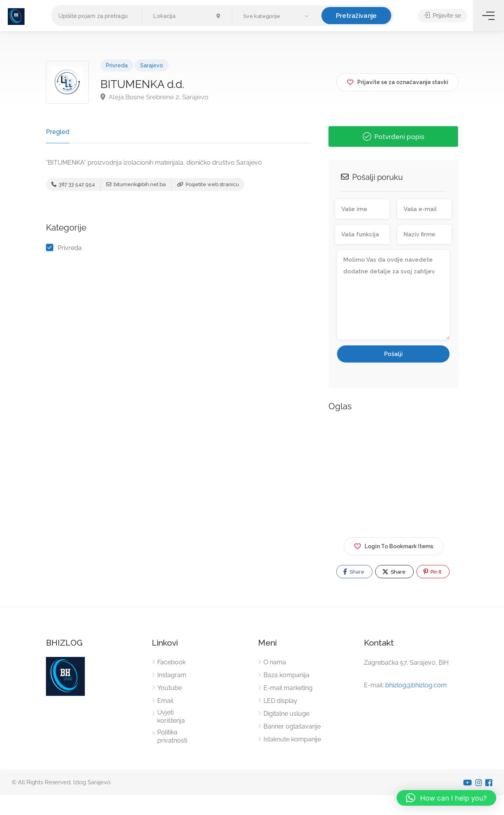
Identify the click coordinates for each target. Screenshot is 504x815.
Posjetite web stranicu (208, 184)
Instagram (172, 675)
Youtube (169, 688)
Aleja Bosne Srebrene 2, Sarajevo (154, 97)
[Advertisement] (393, 473)
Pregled (58, 132)
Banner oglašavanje (292, 726)
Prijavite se (443, 16)
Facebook (171, 662)
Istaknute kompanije (292, 739)
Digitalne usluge (286, 714)
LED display (280, 701)
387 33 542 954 (73, 184)
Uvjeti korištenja (171, 716)
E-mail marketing (288, 688)
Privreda (117, 65)
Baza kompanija (286, 675)
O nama (275, 662)
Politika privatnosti (172, 736)
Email (165, 701)
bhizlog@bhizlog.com (416, 685)
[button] (277, 16)
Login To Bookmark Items (393, 545)
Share (354, 572)
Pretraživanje (356, 15)
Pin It (432, 572)
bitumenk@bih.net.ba (136, 184)
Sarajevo (152, 65)
